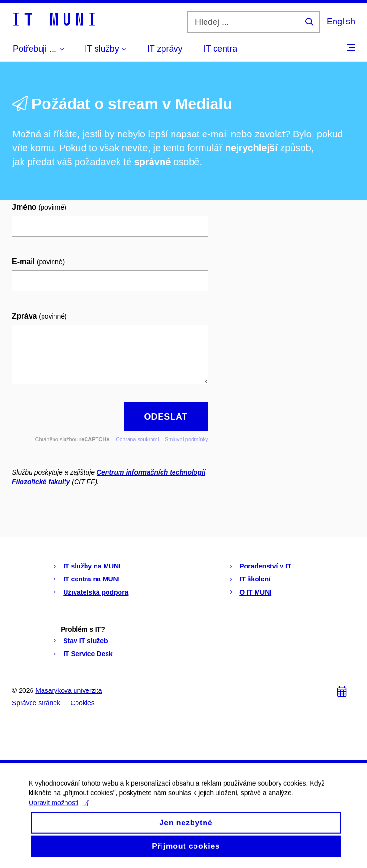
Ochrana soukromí (137, 439)
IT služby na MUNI (92, 566)
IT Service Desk (88, 654)
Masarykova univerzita (69, 690)
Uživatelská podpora (96, 592)
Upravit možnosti (59, 809)
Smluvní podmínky (186, 439)
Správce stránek (36, 703)
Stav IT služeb (85, 641)
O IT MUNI (255, 592)
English (341, 22)
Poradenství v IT (265, 566)
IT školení (255, 579)
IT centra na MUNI (91, 579)
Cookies (82, 703)
